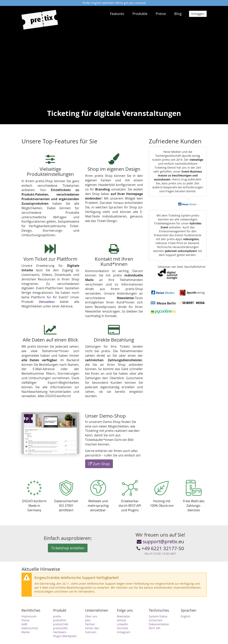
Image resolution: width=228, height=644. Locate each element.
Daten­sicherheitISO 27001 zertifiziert (66, 496)
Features (117, 14)
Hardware (60, 632)
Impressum (29, 616)
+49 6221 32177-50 (160, 548)
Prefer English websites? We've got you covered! (114, 3)
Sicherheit (155, 620)
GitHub (121, 620)
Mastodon (123, 616)
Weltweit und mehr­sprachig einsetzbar (98, 496)
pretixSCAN (61, 624)
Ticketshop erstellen (68, 548)
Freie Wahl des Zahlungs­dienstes (194, 496)
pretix (57, 616)
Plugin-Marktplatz (65, 636)
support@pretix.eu (160, 541)
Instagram (124, 632)
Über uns (91, 616)
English (186, 616)
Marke (26, 632)
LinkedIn (122, 624)
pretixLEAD (60, 628)
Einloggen (198, 14)
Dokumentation (159, 624)
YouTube (122, 628)
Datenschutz (30, 628)
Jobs (88, 620)
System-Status (158, 616)
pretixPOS (60, 620)
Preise (161, 14)
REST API (154, 628)
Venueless (47, 302)
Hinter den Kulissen (92, 630)
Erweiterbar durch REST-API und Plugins (130, 496)
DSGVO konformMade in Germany (34, 496)
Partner (90, 624)
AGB (24, 624)
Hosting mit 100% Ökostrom (162, 494)
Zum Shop (99, 464)
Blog (178, 14)
